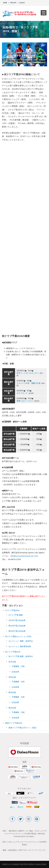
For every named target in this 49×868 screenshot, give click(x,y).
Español (22, 3)
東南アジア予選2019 (14, 723)
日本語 (5, 3)
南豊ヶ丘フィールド (25, 401)
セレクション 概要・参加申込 (21, 641)
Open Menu (44, 13)
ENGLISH (13, 3)
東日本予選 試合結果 (17, 626)
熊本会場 (12, 692)
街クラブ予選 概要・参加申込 (21, 656)
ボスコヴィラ (22, 393)
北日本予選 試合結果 (17, 620)
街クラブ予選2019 (13, 652)
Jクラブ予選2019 (12, 610)
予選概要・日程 (18, 666)
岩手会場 (12, 662)
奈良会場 (12, 677)
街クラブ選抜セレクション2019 (18, 636)
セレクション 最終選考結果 (20, 646)
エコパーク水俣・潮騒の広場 (28, 383)
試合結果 (15, 672)
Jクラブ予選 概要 (16, 615)
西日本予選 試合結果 (17, 631)
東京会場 (12, 708)
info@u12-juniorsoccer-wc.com (24, 556)
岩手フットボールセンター (28, 373)
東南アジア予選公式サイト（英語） (23, 728)
